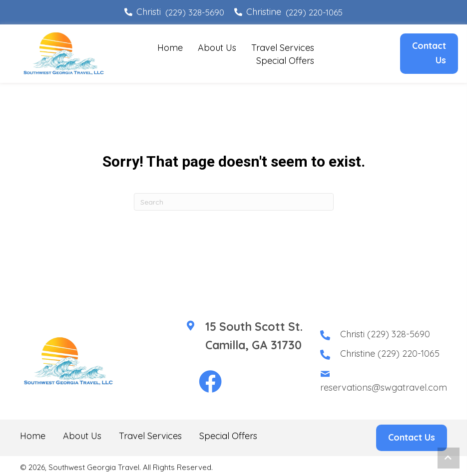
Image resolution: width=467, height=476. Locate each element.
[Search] (234, 202)
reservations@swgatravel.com (384, 387)
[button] (210, 382)
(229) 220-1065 (314, 12)
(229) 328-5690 (195, 12)
